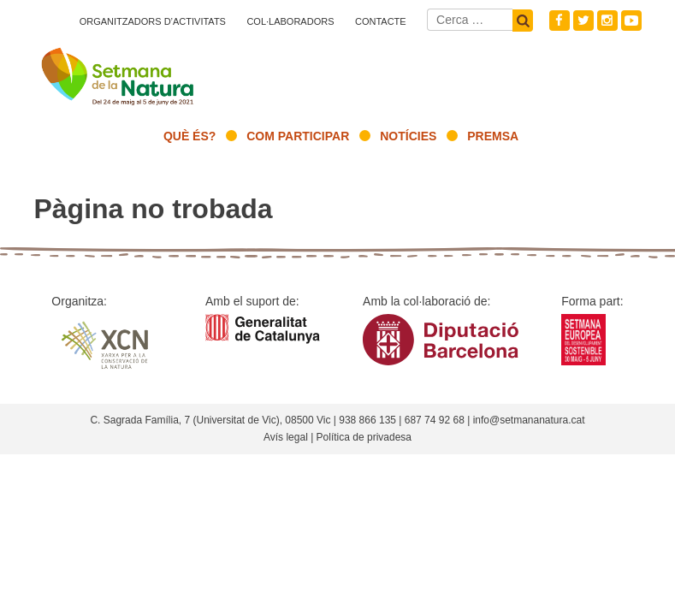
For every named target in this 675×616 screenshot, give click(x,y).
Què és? (189, 136)
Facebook (560, 21)
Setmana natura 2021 (119, 73)
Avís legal (286, 437)
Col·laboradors (290, 21)
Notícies (408, 136)
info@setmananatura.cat (529, 420)
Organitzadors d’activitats (153, 21)
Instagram (607, 21)
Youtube (631, 21)
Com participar (298, 136)
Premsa (493, 136)
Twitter (583, 21)
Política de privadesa (364, 437)
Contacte (381, 21)
